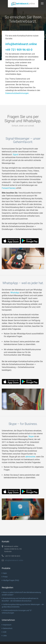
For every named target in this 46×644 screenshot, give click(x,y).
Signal (15, 154)
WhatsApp (15, 293)
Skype (31, 436)
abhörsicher (30, 457)
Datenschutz (7, 628)
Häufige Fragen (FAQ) (10, 580)
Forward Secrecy (9, 188)
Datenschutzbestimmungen (17, 93)
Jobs (4, 636)
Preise (5, 577)
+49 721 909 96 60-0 (19, 50)
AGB (4, 632)
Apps (4, 573)
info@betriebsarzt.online (21, 44)
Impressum (7, 625)
